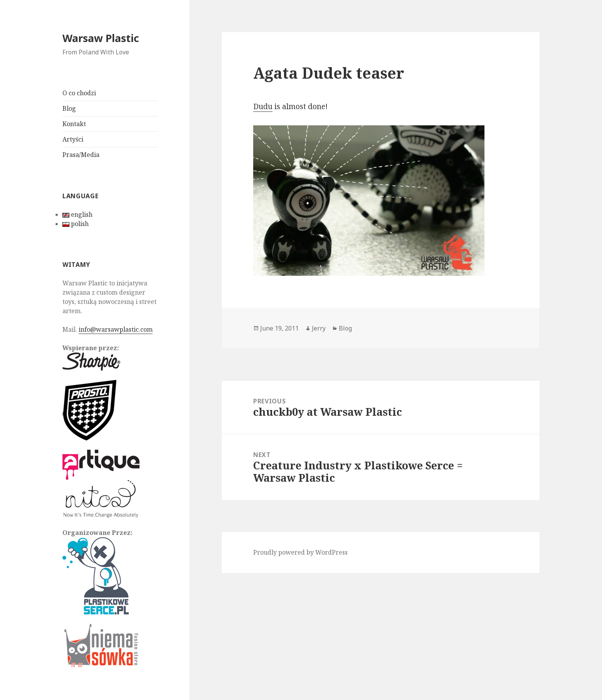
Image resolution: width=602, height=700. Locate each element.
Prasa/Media (81, 155)
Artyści (73, 139)
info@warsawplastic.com (116, 329)
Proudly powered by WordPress (300, 552)
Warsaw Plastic (101, 38)
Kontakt (74, 124)
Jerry (319, 328)
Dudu (263, 106)
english (77, 214)
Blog (69, 108)
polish (76, 224)
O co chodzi (79, 93)
